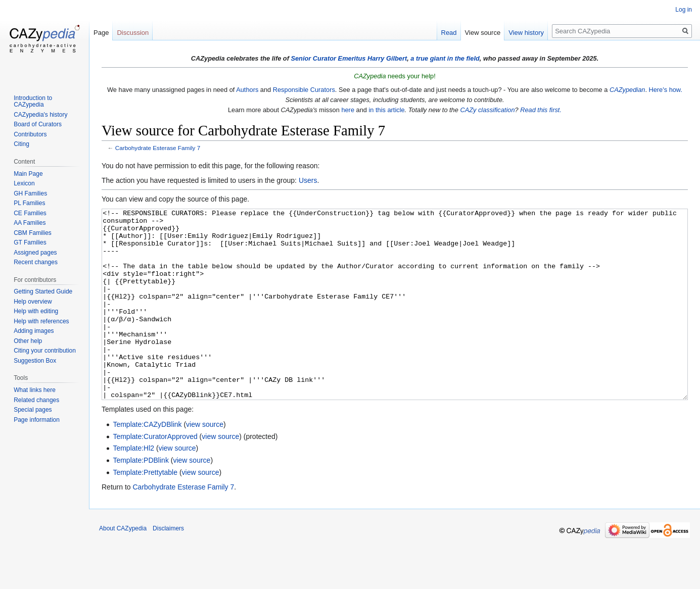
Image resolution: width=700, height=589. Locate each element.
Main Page (28, 174)
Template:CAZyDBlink (147, 462)
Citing (21, 144)
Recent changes (36, 262)
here (348, 110)
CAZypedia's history (40, 115)
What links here (35, 390)
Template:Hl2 (133, 486)
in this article (386, 110)
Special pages (33, 410)
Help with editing (36, 311)
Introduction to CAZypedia (33, 102)
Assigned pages (35, 253)
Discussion (133, 33)
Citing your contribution (45, 351)
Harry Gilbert (387, 58)
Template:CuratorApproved (155, 474)
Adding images (34, 331)
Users (308, 180)
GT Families (30, 242)
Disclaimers (168, 566)
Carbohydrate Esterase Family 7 (158, 148)
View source (483, 33)
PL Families (29, 203)
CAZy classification (487, 110)
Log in (684, 10)
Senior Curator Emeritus (328, 58)
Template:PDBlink (141, 498)
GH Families (30, 193)
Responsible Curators (304, 90)
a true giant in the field (445, 58)
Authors (247, 90)
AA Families (30, 223)
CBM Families (33, 233)
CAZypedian (627, 90)
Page (101, 33)
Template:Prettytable (145, 510)
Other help (28, 341)
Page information (37, 420)
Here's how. (666, 90)
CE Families (30, 213)
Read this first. (541, 110)
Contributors (30, 134)
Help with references (41, 321)
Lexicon (24, 183)
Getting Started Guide (43, 291)
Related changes (36, 400)
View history (526, 33)
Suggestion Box (35, 361)
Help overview (33, 302)
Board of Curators (38, 124)
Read (449, 33)
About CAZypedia (123, 566)
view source (205, 462)
